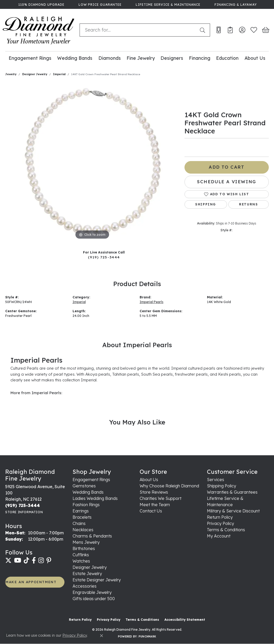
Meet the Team (155, 505)
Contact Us (151, 511)
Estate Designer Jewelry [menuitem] (97, 580)
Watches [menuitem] (81, 561)
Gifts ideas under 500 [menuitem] (94, 599)
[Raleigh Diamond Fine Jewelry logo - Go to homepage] (38, 30)
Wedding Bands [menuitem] (88, 492)
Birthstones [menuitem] (84, 548)
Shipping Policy (222, 486)
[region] (92, 162)
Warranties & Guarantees (232, 492)
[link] (41, 4)
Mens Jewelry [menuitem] (86, 542)
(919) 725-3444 (104, 257)
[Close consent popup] (102, 636)
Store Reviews (154, 492)
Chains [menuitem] (79, 523)
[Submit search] (204, 30)
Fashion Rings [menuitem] (86, 505)
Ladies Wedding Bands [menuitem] (95, 498)
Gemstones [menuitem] (84, 486)
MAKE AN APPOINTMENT (31, 582)
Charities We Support (160, 498)
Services (216, 480)
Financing (200, 58)
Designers (172, 58)
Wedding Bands (75, 58)
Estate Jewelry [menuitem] (87, 574)
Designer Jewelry (35, 74)
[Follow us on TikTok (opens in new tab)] (26, 560)
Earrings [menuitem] (81, 511)
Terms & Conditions (226, 530)
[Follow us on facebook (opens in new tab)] (34, 560)
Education (227, 58)
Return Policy (220, 517)
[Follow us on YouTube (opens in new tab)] (18, 560)
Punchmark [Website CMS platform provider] (147, 637)
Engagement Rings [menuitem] (91, 480)
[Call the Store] (23, 505)
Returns (248, 204)
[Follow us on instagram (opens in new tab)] (41, 560)
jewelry (11, 74)
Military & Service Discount (233, 511)
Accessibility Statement (185, 620)
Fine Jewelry (141, 58)
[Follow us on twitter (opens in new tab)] (8, 560)
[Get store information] (24, 512)
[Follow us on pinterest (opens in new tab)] (49, 560)
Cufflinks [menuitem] (81, 555)
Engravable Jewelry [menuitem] (92, 592)
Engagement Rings (30, 58)
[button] (242, 30)
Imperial (59, 74)
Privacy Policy (221, 523)
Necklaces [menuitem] (83, 530)
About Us (255, 58)
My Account (219, 536)
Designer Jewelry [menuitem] (90, 567)
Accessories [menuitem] (85, 586)
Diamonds (110, 58)
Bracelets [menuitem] (82, 517)
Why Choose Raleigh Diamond (169, 486)
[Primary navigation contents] (137, 58)
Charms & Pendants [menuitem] (92, 536)
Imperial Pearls (151, 302)
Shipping (206, 204)
